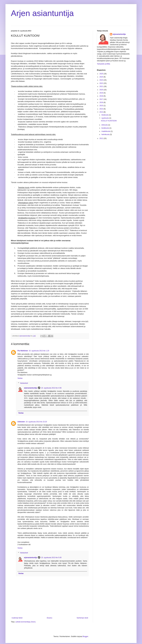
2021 (102, 86)
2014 (102, 109)
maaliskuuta (106, 131)
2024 (102, 77)
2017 (102, 99)
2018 (102, 96)
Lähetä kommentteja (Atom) (25, 622)
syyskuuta (105, 118)
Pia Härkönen (23, 351)
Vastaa (20, 378)
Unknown (21, 422)
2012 (102, 138)
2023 (102, 80)
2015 (102, 106)
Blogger (85, 636)
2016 (102, 102)
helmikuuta (106, 134)
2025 (102, 74)
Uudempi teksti (17, 618)
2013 (102, 112)
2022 (102, 83)
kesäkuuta (105, 128)
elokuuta (105, 125)
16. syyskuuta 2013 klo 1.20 (39, 351)
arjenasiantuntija (31, 388)
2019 (102, 93)
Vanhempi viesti (82, 618)
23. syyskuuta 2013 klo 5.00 (51, 558)
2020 (102, 90)
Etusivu (49, 618)
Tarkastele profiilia (103, 64)
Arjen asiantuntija (42, 13)
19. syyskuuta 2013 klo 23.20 (36, 422)
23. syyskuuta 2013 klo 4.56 (51, 388)
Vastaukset (24, 383)
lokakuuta (105, 115)
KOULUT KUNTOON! (109, 121)
